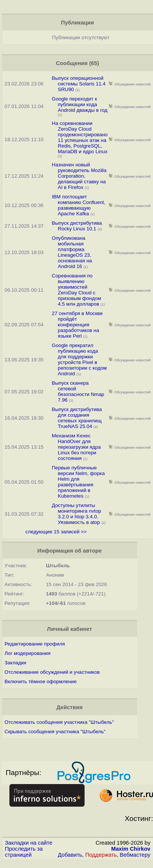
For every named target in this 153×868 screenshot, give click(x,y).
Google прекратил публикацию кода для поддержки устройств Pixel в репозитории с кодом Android (79, 359)
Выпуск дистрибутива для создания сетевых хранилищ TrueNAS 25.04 (77, 418)
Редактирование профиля (35, 644)
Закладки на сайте (29, 843)
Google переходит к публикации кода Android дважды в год (80, 104)
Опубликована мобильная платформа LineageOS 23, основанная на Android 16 (72, 252)
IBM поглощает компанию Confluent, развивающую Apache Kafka (79, 205)
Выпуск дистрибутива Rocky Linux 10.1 (77, 226)
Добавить (70, 855)
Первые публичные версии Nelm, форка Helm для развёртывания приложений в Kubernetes (78, 482)
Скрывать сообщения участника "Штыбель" (55, 732)
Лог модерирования (27, 653)
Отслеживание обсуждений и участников (52, 672)
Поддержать (101, 855)
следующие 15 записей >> (56, 532)
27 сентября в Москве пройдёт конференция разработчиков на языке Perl (77, 325)
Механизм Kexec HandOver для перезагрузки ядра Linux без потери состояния (76, 447)
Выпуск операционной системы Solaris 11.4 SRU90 (79, 84)
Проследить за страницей (24, 852)
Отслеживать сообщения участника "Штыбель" (59, 722)
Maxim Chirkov (131, 849)
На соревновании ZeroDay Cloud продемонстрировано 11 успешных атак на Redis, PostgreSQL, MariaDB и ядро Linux (80, 137)
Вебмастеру (135, 855)
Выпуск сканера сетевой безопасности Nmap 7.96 (78, 391)
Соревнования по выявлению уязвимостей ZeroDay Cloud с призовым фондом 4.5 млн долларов (76, 290)
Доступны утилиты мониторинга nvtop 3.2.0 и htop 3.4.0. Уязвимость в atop (76, 514)
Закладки (15, 663)
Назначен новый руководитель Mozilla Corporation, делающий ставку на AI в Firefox (79, 176)
